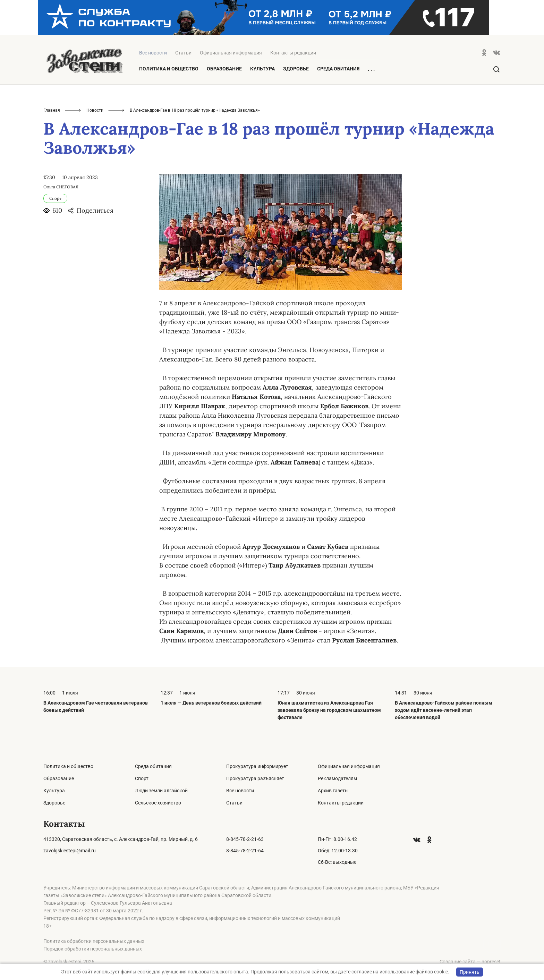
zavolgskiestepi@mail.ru (70, 851)
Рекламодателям (337, 778)
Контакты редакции (293, 53)
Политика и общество (169, 69)
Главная (52, 110)
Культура (262, 69)
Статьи (183, 53)
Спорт (142, 778)
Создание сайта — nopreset (470, 962)
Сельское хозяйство (158, 803)
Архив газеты (333, 791)
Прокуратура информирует (257, 766)
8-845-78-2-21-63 (245, 839)
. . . (371, 69)
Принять (470, 972)
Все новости (240, 791)
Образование (224, 69)
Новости (95, 110)
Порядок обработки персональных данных (93, 949)
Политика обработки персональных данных (94, 941)
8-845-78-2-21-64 (245, 851)
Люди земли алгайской (161, 791)
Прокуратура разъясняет (255, 778)
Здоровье (296, 69)
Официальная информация (231, 53)
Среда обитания (338, 69)
